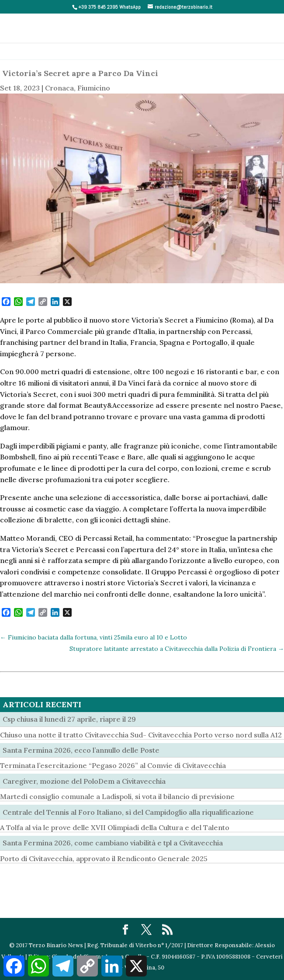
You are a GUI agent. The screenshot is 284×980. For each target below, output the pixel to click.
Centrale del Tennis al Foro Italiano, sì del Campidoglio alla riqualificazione (128, 812)
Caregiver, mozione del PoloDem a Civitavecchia (84, 781)
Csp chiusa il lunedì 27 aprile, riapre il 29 (69, 719)
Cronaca (59, 88)
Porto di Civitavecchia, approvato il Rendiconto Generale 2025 (104, 858)
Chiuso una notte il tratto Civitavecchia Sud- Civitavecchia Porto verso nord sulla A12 (141, 735)
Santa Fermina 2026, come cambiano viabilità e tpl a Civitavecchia (113, 843)
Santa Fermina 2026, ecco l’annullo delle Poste (81, 750)
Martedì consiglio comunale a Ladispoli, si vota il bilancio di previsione (117, 796)
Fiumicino (94, 88)
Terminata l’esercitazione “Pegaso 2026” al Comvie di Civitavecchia (113, 765)
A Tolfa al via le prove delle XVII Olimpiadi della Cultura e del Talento (115, 827)
